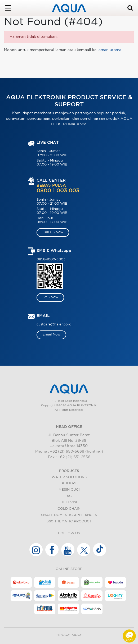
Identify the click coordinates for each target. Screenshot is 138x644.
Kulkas (69, 483)
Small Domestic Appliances (69, 515)
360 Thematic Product (69, 521)
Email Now (51, 335)
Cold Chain (69, 509)
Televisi (69, 502)
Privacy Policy (69, 635)
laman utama (109, 50)
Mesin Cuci (69, 490)
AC (69, 496)
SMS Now (50, 297)
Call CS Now (53, 232)
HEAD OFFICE (69, 427)
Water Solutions (69, 477)
